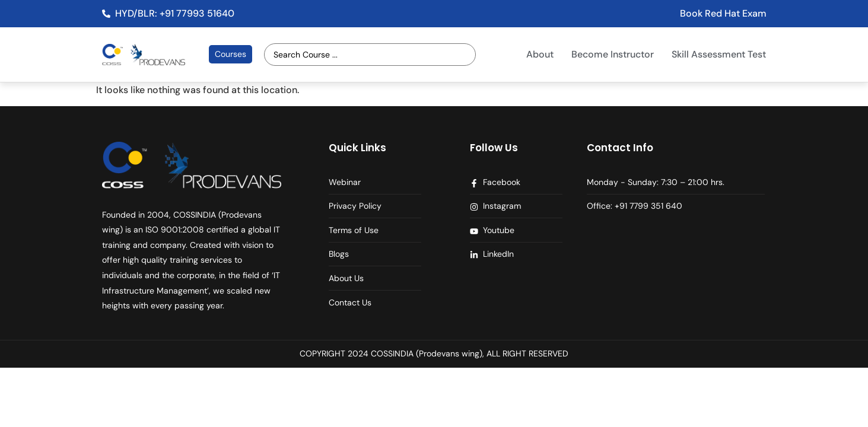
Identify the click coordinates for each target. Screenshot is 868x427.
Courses (230, 54)
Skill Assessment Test (719, 54)
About (540, 54)
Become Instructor (613, 54)
